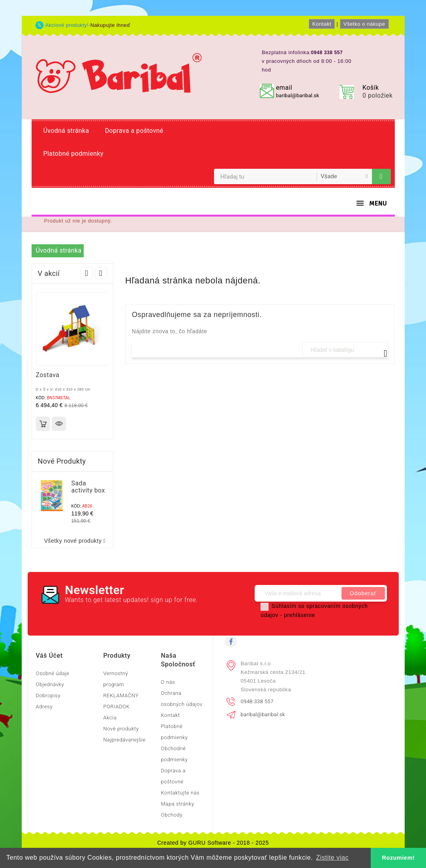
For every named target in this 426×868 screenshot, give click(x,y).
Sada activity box (88, 487)
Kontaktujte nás (180, 793)
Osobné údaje (53, 673)
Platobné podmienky (73, 154)
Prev (87, 273)
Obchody (172, 815)
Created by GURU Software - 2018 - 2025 (213, 843)
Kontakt (322, 24)
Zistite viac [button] (332, 858)
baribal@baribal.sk (297, 95)
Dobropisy (48, 695)
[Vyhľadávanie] (345, 350)
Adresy (44, 707)
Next (101, 273)
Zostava (48, 375)
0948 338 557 (257, 701)
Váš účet (49, 656)
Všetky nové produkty (77, 541)
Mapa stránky (177, 804)
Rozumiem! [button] (399, 858)
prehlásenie (299, 615)
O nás (168, 682)
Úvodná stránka (66, 131)
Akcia (110, 718)
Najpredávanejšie (124, 740)
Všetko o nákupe (364, 24)
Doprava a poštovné (134, 131)
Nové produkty (121, 729)
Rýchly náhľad (59, 424)
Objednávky (50, 684)
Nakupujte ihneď (110, 25)
